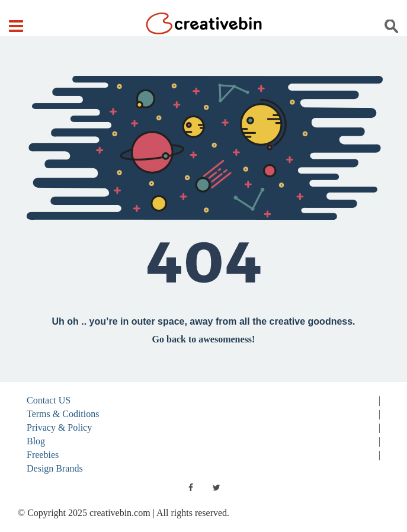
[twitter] (217, 488)
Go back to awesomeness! (204, 339)
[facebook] (191, 488)
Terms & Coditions (63, 414)
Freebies (43, 455)
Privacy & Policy (59, 427)
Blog (36, 441)
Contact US (49, 400)
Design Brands (55, 468)
